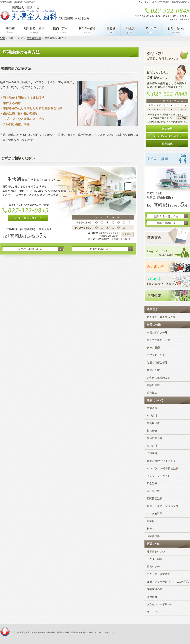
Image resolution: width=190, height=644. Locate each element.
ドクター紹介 (155, 559)
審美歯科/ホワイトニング (161, 461)
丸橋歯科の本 (155, 589)
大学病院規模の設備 (158, 378)
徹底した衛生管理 (157, 363)
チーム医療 (153, 348)
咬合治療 (152, 484)
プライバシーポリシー (160, 604)
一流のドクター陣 (157, 333)
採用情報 (152, 597)
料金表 (151, 529)
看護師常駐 (153, 385)
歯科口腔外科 (155, 438)
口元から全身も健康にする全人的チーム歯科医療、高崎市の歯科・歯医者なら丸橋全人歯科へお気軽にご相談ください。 (65, 632)
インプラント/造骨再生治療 (163, 469)
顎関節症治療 (155, 499)
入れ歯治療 (153, 491)
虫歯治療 (152, 408)
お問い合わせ (176, 30)
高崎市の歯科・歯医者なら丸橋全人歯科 (18, 2)
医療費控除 (153, 536)
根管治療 (152, 431)
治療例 (151, 521)
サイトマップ (155, 612)
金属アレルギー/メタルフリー (164, 506)
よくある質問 (155, 514)
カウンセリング (156, 355)
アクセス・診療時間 (158, 574)
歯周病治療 (153, 423)
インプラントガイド (158, 476)
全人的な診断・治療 (158, 340)
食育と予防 (153, 370)
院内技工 (152, 393)
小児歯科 (152, 416)
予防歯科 (152, 453)
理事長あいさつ (156, 552)
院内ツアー (153, 567)
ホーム (10, 30)
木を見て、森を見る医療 (161, 317)
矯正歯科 (152, 446)
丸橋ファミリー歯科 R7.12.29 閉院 (168, 582)
